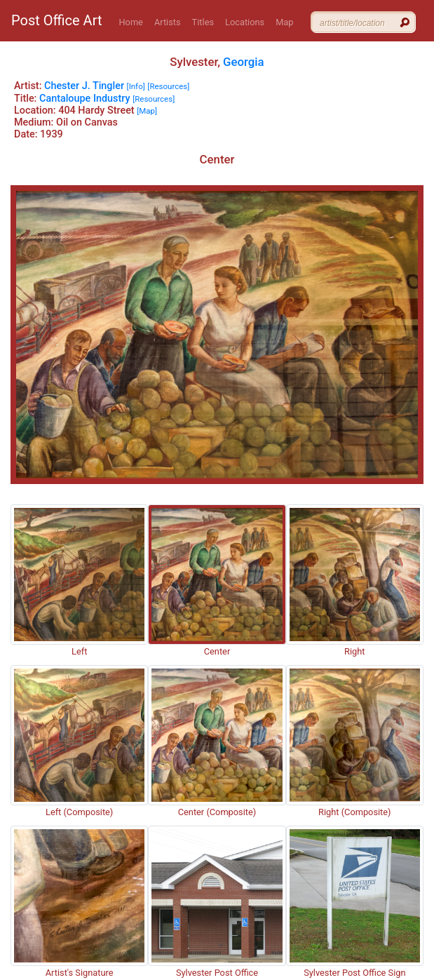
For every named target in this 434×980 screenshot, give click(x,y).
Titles (203, 22)
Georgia (244, 62)
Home (130, 22)
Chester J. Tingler (84, 86)
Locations (245, 22)
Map (284, 22)
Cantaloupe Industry (85, 99)
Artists (168, 22)
